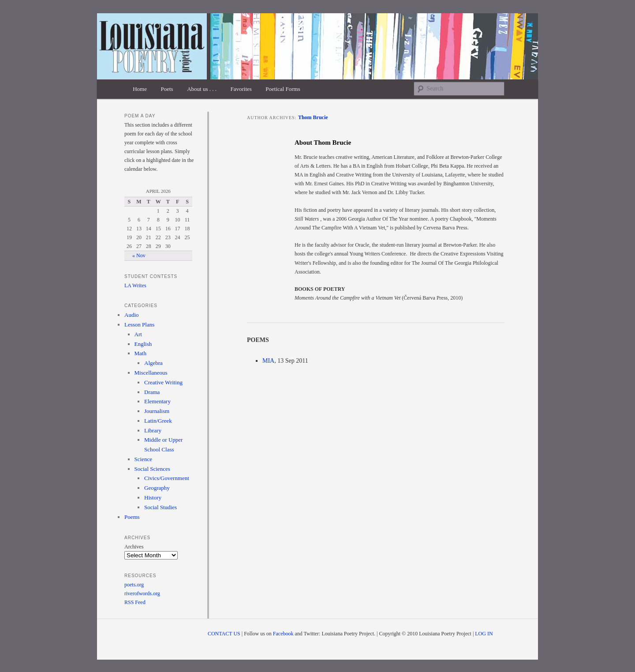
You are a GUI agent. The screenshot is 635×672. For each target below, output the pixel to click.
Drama (152, 392)
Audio (132, 315)
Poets (167, 89)
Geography (157, 488)
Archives (134, 547)
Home (140, 89)
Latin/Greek (158, 421)
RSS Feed (135, 602)
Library (153, 430)
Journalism (157, 411)
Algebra (153, 363)
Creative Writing (163, 382)
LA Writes (135, 285)
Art (138, 334)
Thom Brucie (313, 117)
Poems (132, 517)
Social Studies (161, 507)
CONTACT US (224, 634)
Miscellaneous (151, 373)
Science (143, 459)
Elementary (157, 401)
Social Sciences (152, 469)
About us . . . (202, 89)
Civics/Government (167, 478)
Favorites (241, 89)
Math (140, 353)
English (143, 344)
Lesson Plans (139, 325)
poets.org (134, 585)
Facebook (283, 634)
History (153, 497)
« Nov (139, 255)
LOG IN (484, 634)
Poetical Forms (283, 89)
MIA (268, 361)
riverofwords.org (142, 593)
